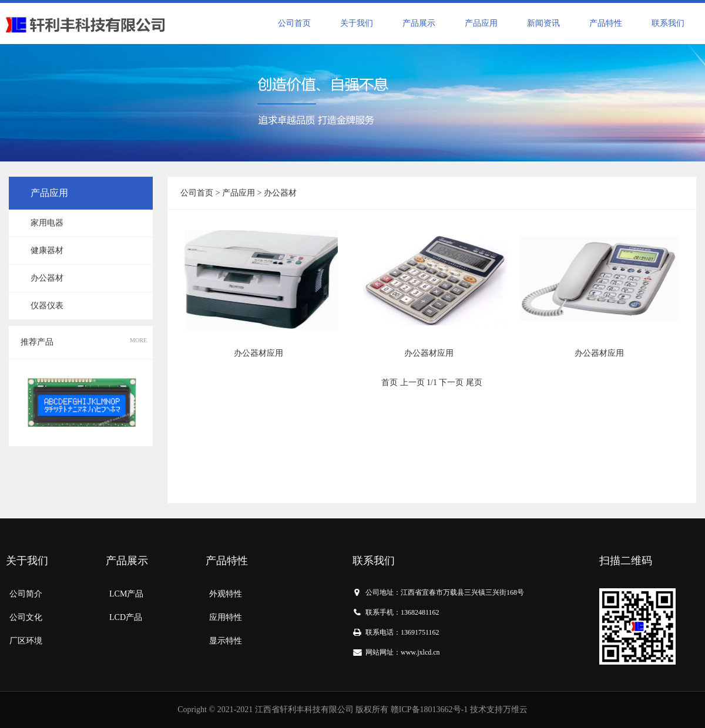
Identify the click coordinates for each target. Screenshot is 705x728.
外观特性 (226, 594)
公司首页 (294, 23)
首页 (390, 382)
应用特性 (226, 617)
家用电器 (47, 223)
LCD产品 (126, 617)
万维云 (515, 710)
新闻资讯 (543, 23)
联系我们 (668, 23)
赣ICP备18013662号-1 (429, 710)
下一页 (451, 382)
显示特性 (226, 641)
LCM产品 (126, 594)
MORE (138, 340)
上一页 (412, 382)
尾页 (474, 382)
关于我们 (357, 23)
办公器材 (47, 278)
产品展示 (419, 23)
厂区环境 (26, 641)
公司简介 (26, 594)
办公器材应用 (258, 353)
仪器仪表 (47, 306)
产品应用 (481, 23)
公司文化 (26, 617)
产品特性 (606, 23)
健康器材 (47, 250)
